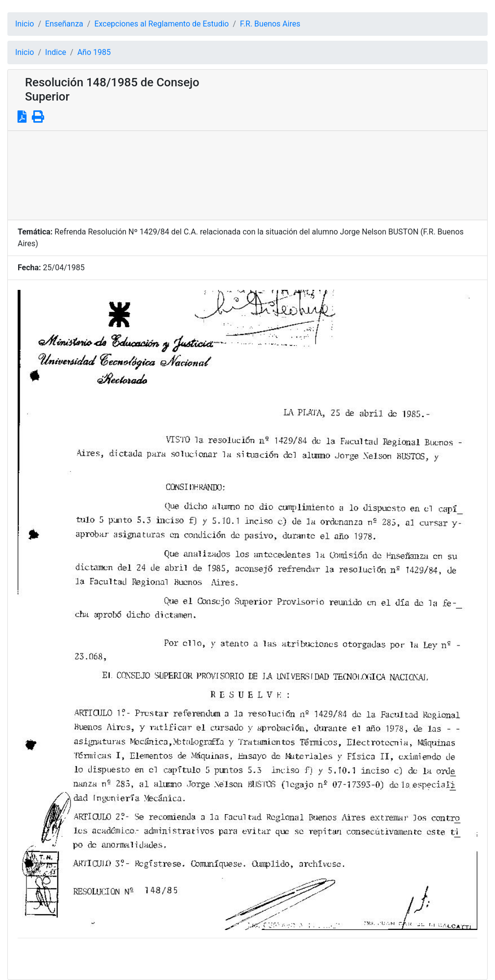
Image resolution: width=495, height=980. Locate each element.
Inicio (25, 24)
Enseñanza (64, 24)
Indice (56, 52)
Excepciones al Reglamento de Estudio (161, 24)
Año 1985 (94, 52)
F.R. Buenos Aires (270, 24)
